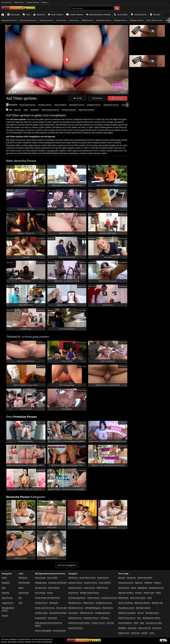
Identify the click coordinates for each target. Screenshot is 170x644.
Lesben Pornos (93, 598)
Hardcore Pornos (75, 582)
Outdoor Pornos (98, 623)
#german (139, 582)
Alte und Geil (62, 608)
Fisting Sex (54, 603)
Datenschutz (24, 593)
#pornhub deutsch (87, 110)
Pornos (45, 2)
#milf (149, 598)
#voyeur (157, 582)
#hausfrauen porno (126, 608)
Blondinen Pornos (104, 20)
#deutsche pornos (126, 582)
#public (145, 633)
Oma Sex (110, 623)
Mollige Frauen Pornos (89, 593)
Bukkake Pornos (137, 20)
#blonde (17, 110)
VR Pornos (105, 618)
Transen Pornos (33, 2)
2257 (20, 603)
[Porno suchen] (92, 8)
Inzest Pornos (103, 577)
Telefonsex (121, 14)
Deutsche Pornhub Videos (79, 623)
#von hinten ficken (138, 598)
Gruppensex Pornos (104, 603)
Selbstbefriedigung (93, 608)
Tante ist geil (40, 577)
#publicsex (131, 577)
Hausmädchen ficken (58, 613)
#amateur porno (152, 613)
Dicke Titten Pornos (154, 20)
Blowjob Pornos (121, 20)
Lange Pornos (75, 14)
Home (4, 577)
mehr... (152, 633)
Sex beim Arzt (41, 588)
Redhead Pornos (87, 613)
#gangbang (142, 588)
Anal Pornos (61, 20)
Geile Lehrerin (54, 588)
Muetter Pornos (45, 105)
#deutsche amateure (127, 613)
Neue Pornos (55, 14)
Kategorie (13, 14)
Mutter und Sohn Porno (45, 608)
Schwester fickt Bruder (58, 582)
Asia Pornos (74, 20)
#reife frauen (149, 593)
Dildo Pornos (108, 608)
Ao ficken (51, 151)
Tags (26, 14)
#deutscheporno (125, 623)
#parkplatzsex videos (151, 618)
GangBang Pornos (103, 613)
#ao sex (140, 613)
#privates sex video (154, 623)
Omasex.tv (14, 336)
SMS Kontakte (139, 14)
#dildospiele (123, 598)
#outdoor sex (157, 603)
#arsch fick (157, 628)
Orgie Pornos (88, 603)
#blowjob (122, 628)
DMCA (21, 588)
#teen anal (135, 633)
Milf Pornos (73, 577)
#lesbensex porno (156, 588)
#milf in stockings (126, 603)
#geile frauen (124, 633)
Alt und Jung (40, 593)
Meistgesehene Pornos (98, 14)
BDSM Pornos (88, 20)
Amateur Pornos (46, 20)
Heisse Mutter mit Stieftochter (48, 598)
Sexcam (155, 14)
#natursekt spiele (145, 577)
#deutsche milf (144, 628)
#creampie (132, 628)
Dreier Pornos (89, 588)
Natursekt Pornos (76, 628)
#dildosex (148, 582)
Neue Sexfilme (60, 105)
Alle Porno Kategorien (67, 565)
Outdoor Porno (41, 603)
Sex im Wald (52, 577)
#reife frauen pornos (50, 110)
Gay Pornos (19, 2)
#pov (142, 623)
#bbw (136, 623)
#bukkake (35, 110)
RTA (20, 598)
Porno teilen (117, 98)
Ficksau (50, 593)
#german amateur (126, 593)
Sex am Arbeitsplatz (43, 630)
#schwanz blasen (69, 110)
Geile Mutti (52, 618)
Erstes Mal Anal (59, 630)
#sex (26, 110)
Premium (39, 14)
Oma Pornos (6, 2)
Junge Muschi (41, 618)
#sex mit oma (124, 588)
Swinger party (41, 582)
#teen (158, 593)
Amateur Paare (41, 613)
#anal (134, 588)
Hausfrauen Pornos (109, 598)
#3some (139, 593)
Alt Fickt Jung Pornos (28, 20)
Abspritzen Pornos (9, 20)
